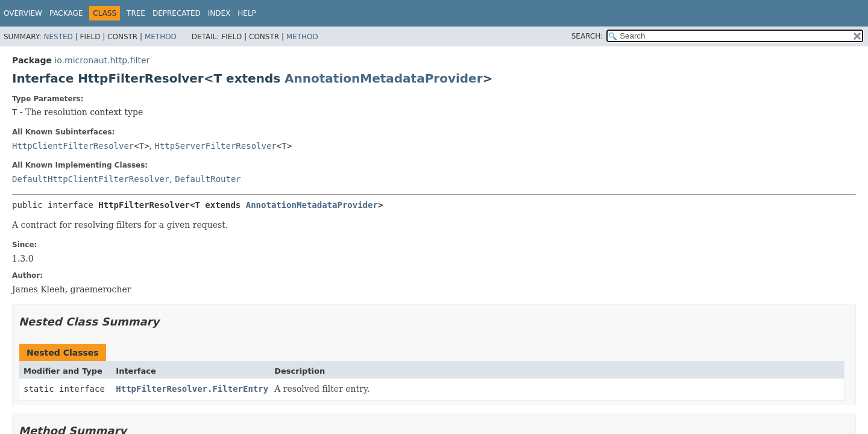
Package (66, 13)
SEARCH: (587, 36)
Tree (136, 13)
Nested (58, 37)
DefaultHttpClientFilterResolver (91, 179)
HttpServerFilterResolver (216, 146)
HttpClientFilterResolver (73, 146)
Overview (23, 13)
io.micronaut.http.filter (102, 60)
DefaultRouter (208, 179)
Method (161, 37)
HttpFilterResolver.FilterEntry (192, 389)
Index (219, 13)
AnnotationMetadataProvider (383, 78)
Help (247, 13)
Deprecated (177, 13)
